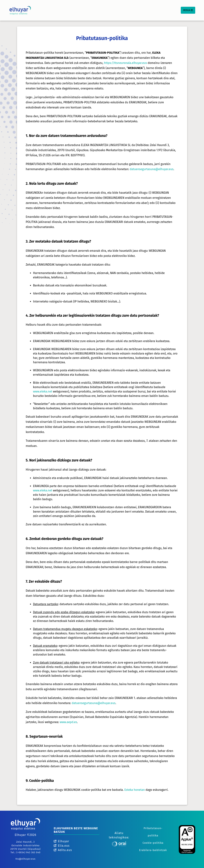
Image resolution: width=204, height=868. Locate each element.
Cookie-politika (153, 843)
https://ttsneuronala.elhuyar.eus (125, 63)
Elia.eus (62, 846)
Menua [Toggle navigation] (188, 10)
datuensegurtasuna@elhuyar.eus (152, 169)
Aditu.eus (63, 850)
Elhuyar (61, 841)
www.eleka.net (43, 391)
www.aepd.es (68, 722)
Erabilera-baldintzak (153, 850)
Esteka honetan (135, 790)
